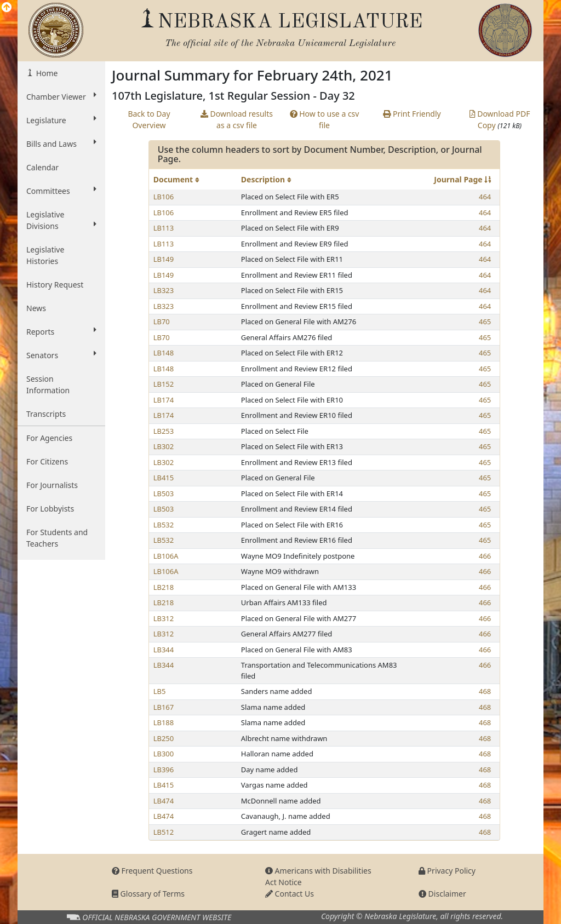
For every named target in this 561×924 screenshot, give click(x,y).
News (36, 308)
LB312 (164, 618)
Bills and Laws (61, 144)
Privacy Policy (447, 871)
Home (46, 73)
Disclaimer (442, 894)
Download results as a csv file (237, 119)
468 (485, 691)
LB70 (162, 322)
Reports (61, 331)
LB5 (160, 691)
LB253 (164, 431)
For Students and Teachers (57, 538)
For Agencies (49, 438)
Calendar (42, 167)
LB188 (164, 722)
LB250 (164, 738)
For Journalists (52, 485)
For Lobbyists (50, 509)
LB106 (164, 197)
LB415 (164, 478)
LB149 (164, 259)
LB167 (164, 707)
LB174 (164, 400)
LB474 (164, 801)
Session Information (48, 384)
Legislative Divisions (61, 220)
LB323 (164, 290)
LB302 (164, 446)
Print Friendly (412, 114)
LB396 (164, 770)
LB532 (164, 525)
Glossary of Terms (148, 894)
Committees (61, 191)
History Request (55, 285)
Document (176, 179)
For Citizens (47, 461)
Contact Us (290, 894)
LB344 (164, 650)
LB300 (164, 754)
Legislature (61, 120)
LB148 (164, 353)
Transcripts (46, 414)
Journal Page (462, 179)
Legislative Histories (45, 255)
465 (485, 322)
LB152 (164, 384)
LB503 (164, 493)
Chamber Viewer (61, 96)
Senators (61, 355)
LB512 (164, 832)
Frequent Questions (152, 871)
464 (485, 197)
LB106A (166, 556)
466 (485, 556)
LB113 (164, 228)
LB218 (164, 587)
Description (266, 179)
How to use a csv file (325, 119)
